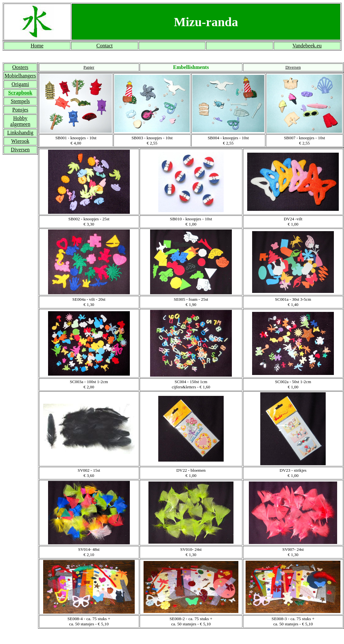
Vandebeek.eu (307, 46)
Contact (105, 46)
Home (37, 46)
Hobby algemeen (20, 121)
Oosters (20, 67)
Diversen (20, 150)
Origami (20, 84)
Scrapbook (20, 93)
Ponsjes (20, 110)
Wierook (20, 141)
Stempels (20, 101)
